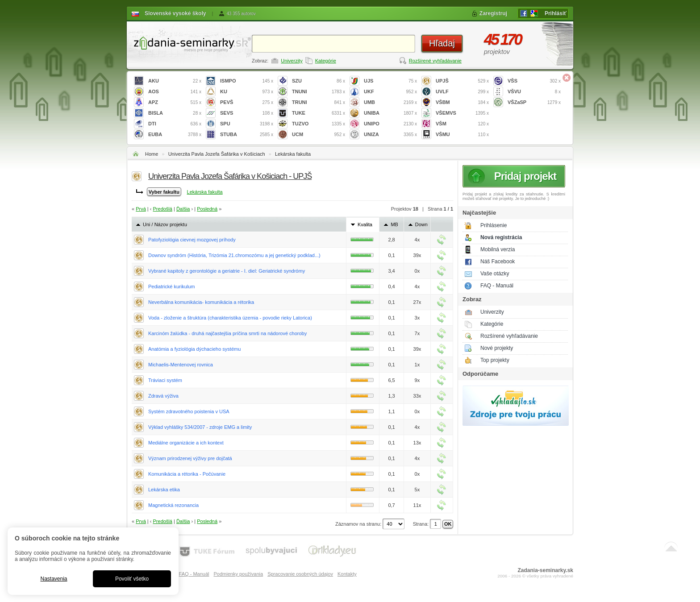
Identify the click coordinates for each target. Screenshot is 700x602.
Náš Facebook (498, 262)
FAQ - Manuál (497, 286)
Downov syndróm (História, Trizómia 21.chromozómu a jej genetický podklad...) (234, 255)
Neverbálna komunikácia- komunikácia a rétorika (201, 302)
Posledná (207, 209)
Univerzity (292, 61)
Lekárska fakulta (293, 154)
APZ (175, 102)
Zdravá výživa (163, 396)
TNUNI (319, 92)
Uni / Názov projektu (165, 224)
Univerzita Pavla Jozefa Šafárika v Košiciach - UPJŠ (230, 176)
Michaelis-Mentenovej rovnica (181, 365)
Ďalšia (183, 209)
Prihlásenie (494, 225)
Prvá (141, 209)
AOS (175, 92)
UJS (390, 81)
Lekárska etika (164, 490)
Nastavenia (54, 579)
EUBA (175, 135)
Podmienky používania (238, 574)
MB (394, 224)
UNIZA (390, 135)
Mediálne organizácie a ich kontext (186, 443)
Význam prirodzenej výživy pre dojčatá (190, 458)
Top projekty (495, 360)
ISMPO (247, 81)
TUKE (319, 113)
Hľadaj (442, 43)
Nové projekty (497, 348)
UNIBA (390, 113)
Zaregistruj (493, 13)
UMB (390, 102)
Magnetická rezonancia (173, 505)
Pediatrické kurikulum (172, 286)
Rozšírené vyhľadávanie (435, 61)
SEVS (247, 113)
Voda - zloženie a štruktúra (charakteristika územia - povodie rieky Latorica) (230, 318)
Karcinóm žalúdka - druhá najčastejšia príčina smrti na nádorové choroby (227, 333)
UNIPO (390, 124)
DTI (175, 124)
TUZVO (319, 124)
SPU (247, 124)
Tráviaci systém (165, 380)
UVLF (462, 92)
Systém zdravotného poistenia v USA (189, 411)
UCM (319, 135)
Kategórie (326, 61)
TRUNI (319, 102)
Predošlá (163, 209)
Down (421, 224)
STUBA (247, 135)
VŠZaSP (534, 102)
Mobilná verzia (498, 249)
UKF (390, 92)
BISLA (175, 113)
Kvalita (365, 224)
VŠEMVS (462, 113)
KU (247, 92)
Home (152, 154)
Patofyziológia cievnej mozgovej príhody (192, 240)
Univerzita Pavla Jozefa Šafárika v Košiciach (217, 154)
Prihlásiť (556, 13)
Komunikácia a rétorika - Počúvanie (187, 474)
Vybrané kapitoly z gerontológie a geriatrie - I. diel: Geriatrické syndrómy (227, 271)
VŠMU (462, 135)
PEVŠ (247, 102)
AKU (175, 81)
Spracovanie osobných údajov (300, 574)
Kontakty (347, 574)
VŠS (534, 81)
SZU (319, 81)
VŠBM (462, 102)
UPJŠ (462, 81)
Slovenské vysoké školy (175, 13)
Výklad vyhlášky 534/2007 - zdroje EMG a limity (200, 427)
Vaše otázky (495, 274)
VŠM (462, 124)
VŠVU (534, 92)
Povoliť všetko (132, 579)
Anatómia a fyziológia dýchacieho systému (194, 349)
